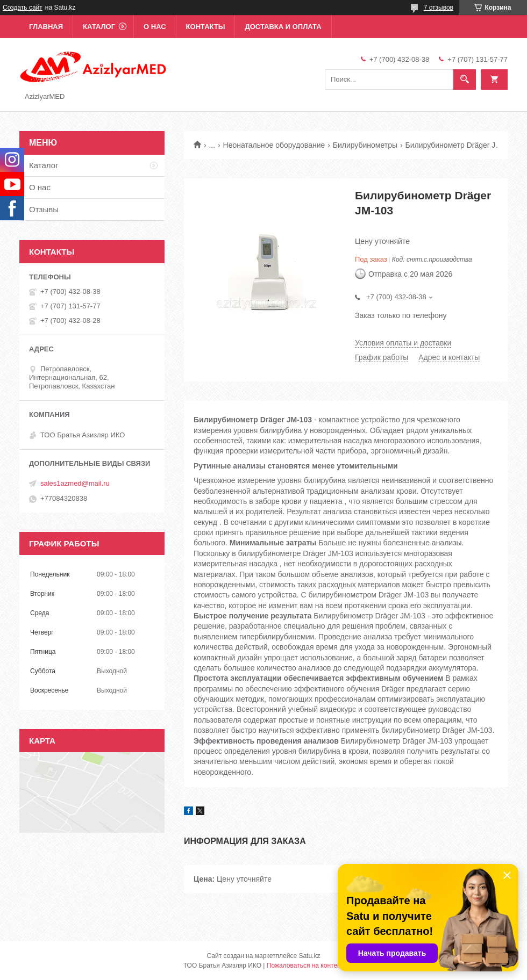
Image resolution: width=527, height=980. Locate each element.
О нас (155, 27)
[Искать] (465, 80)
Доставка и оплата (283, 27)
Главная (46, 27)
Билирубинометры (365, 145)
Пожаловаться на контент (305, 965)
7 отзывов (439, 8)
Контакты (206, 27)
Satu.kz (309, 956)
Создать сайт (23, 8)
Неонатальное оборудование (274, 145)
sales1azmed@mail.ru (75, 483)
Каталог (99, 27)
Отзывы (44, 209)
